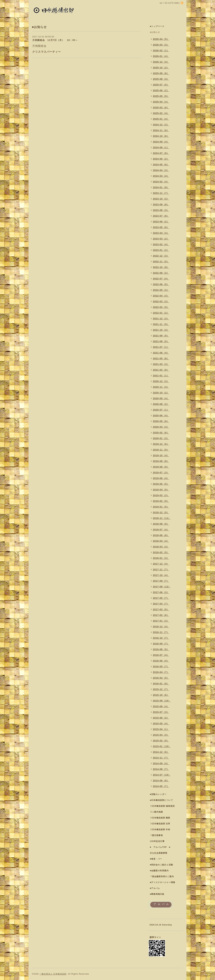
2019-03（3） (161, 495)
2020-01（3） (161, 438)
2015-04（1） (161, 729)
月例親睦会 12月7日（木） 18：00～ (55, 40)
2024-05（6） (161, 165)
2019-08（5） (161, 467)
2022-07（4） (161, 279)
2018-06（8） (161, 535)
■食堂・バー (156, 859)
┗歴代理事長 (156, 835)
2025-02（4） (161, 113)
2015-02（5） (161, 741)
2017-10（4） (161, 575)
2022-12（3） (161, 256)
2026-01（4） (161, 56)
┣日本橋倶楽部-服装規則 (162, 806)
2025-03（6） (161, 108)
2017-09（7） (161, 581)
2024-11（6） (161, 130)
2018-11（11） (162, 518)
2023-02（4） (161, 244)
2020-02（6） (161, 433)
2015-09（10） (162, 701)
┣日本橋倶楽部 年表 (160, 830)
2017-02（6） (161, 615)
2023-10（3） (161, 199)
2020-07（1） (161, 410)
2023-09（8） (161, 204)
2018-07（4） (161, 530)
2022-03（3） (161, 301)
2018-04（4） (161, 541)
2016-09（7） (161, 644)
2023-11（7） (161, 193)
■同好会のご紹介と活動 (161, 865)
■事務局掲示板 (157, 894)
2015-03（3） (161, 735)
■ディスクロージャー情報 (163, 882)
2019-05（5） (161, 484)
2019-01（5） (161, 507)
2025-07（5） (161, 85)
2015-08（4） (161, 706)
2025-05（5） (161, 96)
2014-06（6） (161, 781)
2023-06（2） (161, 222)
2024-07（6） (161, 153)
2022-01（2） (161, 313)
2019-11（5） (161, 450)
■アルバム (155, 888)
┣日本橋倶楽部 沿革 (160, 824)
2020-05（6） (161, 421)
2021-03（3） (161, 364)
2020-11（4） (161, 387)
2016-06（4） (161, 661)
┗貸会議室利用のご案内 (162, 876)
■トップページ (157, 26)
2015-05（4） (161, 724)
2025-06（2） (161, 90)
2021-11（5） (161, 324)
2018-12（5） (161, 512)
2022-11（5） (161, 262)
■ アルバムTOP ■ (160, 847)
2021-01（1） (161, 376)
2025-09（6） (161, 73)
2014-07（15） (162, 775)
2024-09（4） (161, 142)
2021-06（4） (161, 353)
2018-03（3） (161, 547)
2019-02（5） (161, 501)
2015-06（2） (161, 718)
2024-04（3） (161, 170)
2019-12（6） (161, 444)
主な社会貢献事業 (159, 853)
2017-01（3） (161, 621)
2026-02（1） (161, 50)
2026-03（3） (161, 45)
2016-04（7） (161, 672)
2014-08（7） (161, 769)
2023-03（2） (161, 239)
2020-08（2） (161, 404)
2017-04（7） (161, 604)
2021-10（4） (161, 330)
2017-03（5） (161, 609)
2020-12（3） (161, 381)
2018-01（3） (161, 558)
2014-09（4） (161, 763)
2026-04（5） (161, 39)
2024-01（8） (161, 187)
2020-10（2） (161, 393)
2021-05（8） (161, 358)
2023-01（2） (161, 250)
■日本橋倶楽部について (161, 800)
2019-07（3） (161, 473)
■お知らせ (155, 32)
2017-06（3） (161, 592)
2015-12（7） (161, 689)
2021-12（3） (161, 319)
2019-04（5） (161, 490)
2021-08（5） (161, 341)
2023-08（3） (161, 210)
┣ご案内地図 (156, 812)
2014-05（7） (161, 786)
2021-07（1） (161, 347)
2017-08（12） (162, 587)
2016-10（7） (161, 638)
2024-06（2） (161, 159)
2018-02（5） (161, 552)
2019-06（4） (161, 478)
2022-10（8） (161, 267)
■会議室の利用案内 (159, 871)
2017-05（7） (161, 598)
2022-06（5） (161, 284)
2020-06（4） (161, 416)
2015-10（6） (161, 695)
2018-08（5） (161, 524)
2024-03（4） (161, 176)
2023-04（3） (161, 233)
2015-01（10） (162, 746)
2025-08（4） (161, 79)
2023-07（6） (161, 216)
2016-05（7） (161, 666)
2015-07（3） (161, 712)
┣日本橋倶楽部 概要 (160, 818)
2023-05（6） (161, 227)
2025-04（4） (161, 102)
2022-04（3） (161, 296)
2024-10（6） (161, 136)
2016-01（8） (161, 684)
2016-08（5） (161, 649)
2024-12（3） (161, 125)
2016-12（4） (161, 627)
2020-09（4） (161, 398)
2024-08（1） (161, 147)
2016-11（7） (161, 632)
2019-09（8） (161, 461)
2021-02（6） (161, 370)
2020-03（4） (161, 427)
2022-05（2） (161, 290)
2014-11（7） (161, 758)
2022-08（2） (161, 273)
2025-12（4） (161, 62)
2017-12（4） (161, 564)
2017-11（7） (161, 570)
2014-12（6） (161, 752)
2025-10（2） (161, 68)
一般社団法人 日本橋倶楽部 (53, 974)
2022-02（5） (161, 307)
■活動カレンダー (158, 794)
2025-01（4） (161, 119)
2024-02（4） (161, 182)
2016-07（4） (161, 655)
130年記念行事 (157, 841)
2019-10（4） (161, 455)
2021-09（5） (161, 336)
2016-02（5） (161, 678)
